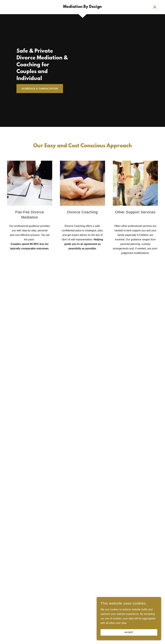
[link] (82, 7)
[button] (155, 7)
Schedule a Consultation (40, 89)
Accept (129, 632)
